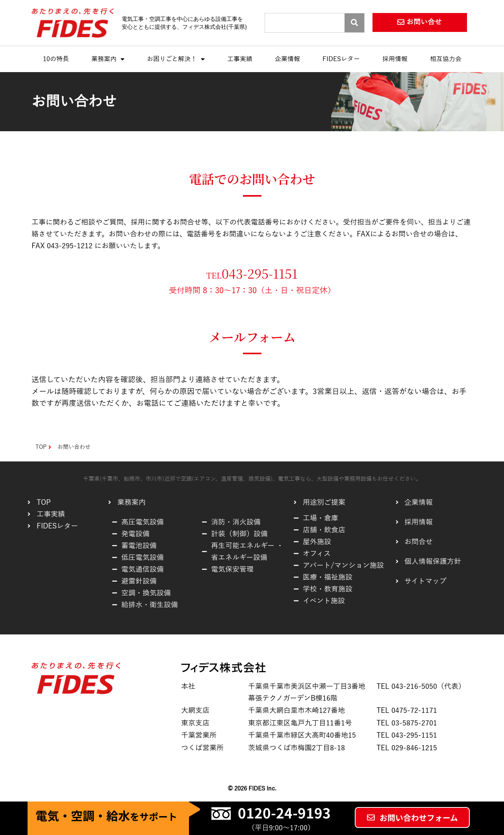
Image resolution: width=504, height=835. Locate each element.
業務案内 (108, 59)
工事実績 (240, 59)
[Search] (354, 23)
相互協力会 (446, 59)
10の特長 (56, 59)
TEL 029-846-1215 (407, 748)
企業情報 (287, 59)
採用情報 (395, 59)
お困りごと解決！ (176, 59)
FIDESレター (341, 59)
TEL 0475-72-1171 (407, 710)
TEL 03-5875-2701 (407, 723)
